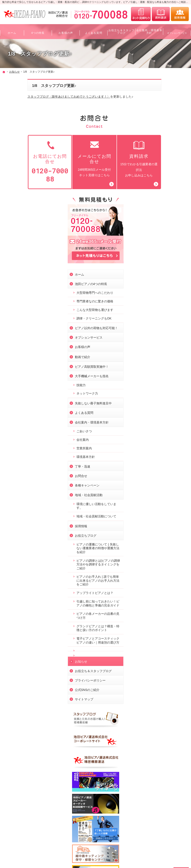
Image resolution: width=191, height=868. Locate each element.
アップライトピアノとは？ (167, 484)
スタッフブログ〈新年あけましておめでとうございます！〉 (44, 97)
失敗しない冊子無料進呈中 (168, 289)
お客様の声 (157, 233)
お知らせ (156, 567)
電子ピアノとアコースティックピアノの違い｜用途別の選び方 (168, 544)
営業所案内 (159, 334)
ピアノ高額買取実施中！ (167, 253)
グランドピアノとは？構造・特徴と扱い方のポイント (168, 527)
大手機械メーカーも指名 (167, 262)
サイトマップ (159, 604)
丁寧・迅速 (157, 352)
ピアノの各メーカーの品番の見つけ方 (168, 513)
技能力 (156, 271)
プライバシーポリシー (165, 585)
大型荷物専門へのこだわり (168, 165)
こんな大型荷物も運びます (168, 190)
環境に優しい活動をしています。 (168, 392)
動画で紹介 (157, 243)
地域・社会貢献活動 (164, 381)
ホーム (154, 145)
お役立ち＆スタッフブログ (168, 576)
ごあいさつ (159, 317)
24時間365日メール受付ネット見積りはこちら (69, 158)
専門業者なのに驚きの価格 (168, 178)
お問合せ (156, 362)
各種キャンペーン (162, 371)
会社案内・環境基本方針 (167, 308)
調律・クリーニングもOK (169, 200)
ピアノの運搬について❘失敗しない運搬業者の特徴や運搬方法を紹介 (168, 438)
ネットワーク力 (162, 279)
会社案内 (157, 325)
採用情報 (156, 416)
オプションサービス (164, 223)
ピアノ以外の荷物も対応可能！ (168, 212)
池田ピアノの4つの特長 (166, 154)
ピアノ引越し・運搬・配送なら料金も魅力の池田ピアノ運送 (46, 857)
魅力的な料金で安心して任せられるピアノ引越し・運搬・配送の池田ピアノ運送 (46, 2)
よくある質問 (159, 298)
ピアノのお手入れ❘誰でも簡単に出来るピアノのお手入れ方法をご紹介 (168, 470)
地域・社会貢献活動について (168, 404)
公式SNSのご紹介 (162, 595)
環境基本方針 (161, 343)
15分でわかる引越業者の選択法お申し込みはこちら (114, 158)
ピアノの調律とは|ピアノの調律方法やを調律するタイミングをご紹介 (169, 454)
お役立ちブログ (161, 425)
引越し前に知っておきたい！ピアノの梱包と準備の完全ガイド (168, 499)
